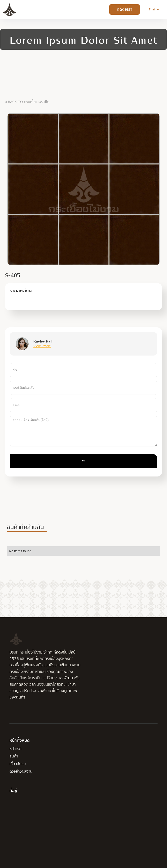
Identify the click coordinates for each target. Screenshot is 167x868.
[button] (154, 9)
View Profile (42, 346)
